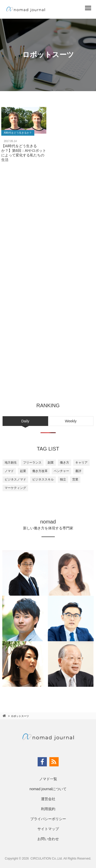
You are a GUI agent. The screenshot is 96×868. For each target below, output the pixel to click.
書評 (78, 471)
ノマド (9, 471)
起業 (23, 471)
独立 (63, 479)
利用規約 (48, 809)
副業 (51, 463)
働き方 (65, 463)
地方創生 (11, 463)
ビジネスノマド (15, 479)
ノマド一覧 (48, 779)
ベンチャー (61, 471)
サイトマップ (48, 829)
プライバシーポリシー (48, 819)
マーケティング (15, 488)
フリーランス (32, 463)
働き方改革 (40, 471)
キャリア (81, 463)
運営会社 (48, 799)
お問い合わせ (48, 839)
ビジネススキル (43, 479)
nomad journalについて (48, 789)
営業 (75, 479)
